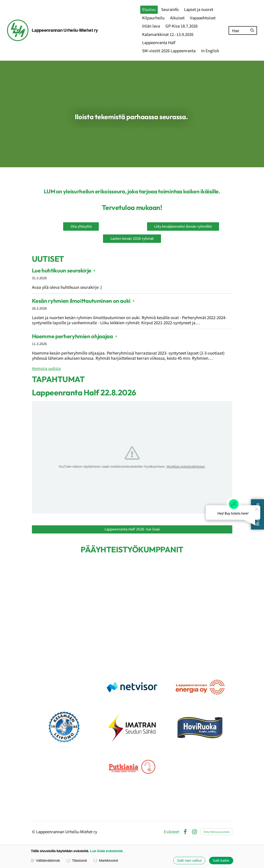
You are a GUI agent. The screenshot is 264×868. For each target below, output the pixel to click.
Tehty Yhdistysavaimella (216, 832)
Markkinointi (106, 860)
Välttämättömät (45, 860)
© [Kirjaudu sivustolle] (34, 831)
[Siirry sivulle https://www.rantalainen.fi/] (64, 687)
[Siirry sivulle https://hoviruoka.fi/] (200, 727)
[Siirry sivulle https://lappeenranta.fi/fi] (81, 598)
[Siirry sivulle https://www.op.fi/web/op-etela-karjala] (183, 598)
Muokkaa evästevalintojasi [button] (186, 467)
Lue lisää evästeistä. (107, 851)
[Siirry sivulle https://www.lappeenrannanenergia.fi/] (200, 687)
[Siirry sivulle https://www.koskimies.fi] (132, 647)
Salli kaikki (221, 860)
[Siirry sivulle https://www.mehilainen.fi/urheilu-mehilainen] (64, 647)
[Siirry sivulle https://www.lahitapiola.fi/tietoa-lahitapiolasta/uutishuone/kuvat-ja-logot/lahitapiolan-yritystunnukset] (200, 647)
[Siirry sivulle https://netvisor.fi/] (132, 687)
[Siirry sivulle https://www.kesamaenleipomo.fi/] (64, 727)
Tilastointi (77, 860)
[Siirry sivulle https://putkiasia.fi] (132, 767)
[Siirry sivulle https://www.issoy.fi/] (132, 727)
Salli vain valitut (189, 860)
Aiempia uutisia (46, 368)
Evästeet (171, 832)
